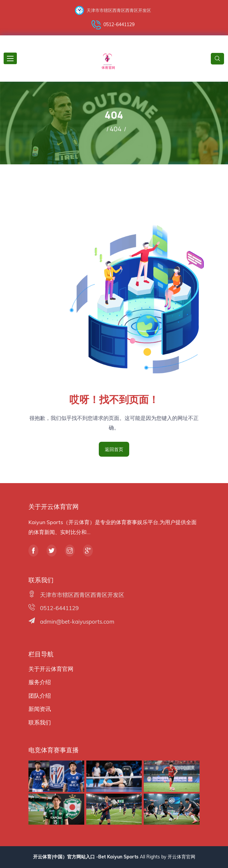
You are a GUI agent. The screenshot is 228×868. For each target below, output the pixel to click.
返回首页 (114, 449)
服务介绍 (40, 682)
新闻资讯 (40, 709)
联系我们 (40, 722)
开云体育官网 (181, 857)
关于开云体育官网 (51, 669)
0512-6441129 (113, 25)
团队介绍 (40, 696)
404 (116, 129)
